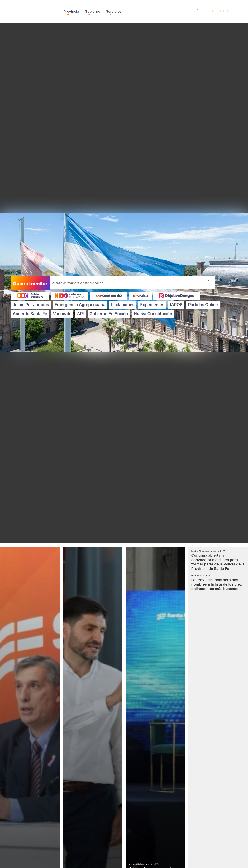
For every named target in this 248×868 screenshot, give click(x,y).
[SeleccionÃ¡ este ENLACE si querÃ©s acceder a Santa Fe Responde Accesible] (197, 11)
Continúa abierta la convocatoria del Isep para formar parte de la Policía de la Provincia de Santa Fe (218, 562)
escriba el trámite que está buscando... (79, 283)
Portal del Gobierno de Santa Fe (24, 12)
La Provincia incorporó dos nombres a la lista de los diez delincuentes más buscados (217, 584)
